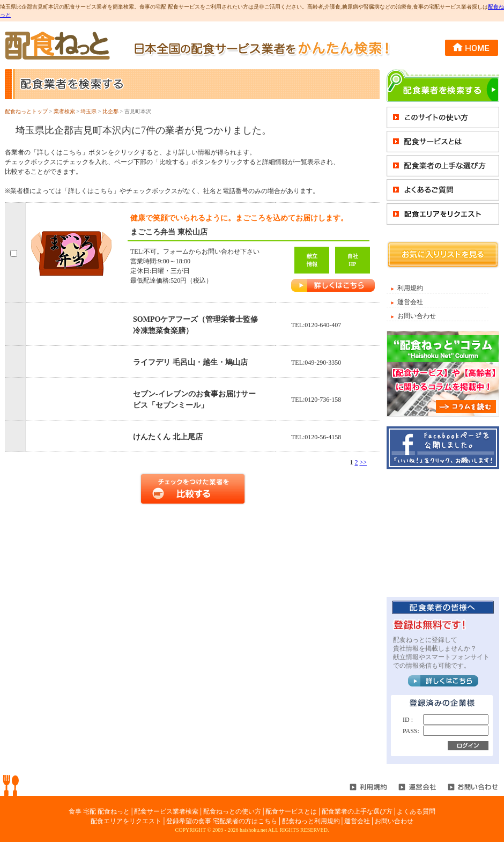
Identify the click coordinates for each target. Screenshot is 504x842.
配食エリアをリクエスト (126, 821)
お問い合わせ (417, 316)
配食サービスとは (291, 811)
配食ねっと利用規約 (311, 821)
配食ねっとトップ (26, 111)
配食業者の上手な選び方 (357, 811)
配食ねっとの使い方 (232, 811)
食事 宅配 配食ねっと (99, 811)
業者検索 (64, 111)
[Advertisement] (443, 533)
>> (363, 462)
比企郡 (110, 111)
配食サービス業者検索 (166, 811)
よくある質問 (416, 811)
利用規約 (410, 288)
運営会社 (410, 302)
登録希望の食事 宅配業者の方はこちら (222, 821)
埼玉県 (88, 111)
